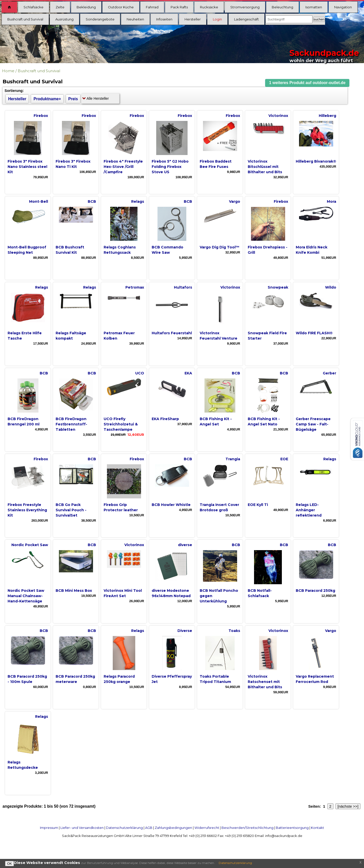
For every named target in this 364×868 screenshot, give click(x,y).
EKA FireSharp (165, 419)
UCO (140, 373)
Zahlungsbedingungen (173, 828)
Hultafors (183, 287)
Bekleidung (86, 7)
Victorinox (278, 116)
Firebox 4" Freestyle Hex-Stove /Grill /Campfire (123, 167)
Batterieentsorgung (292, 828)
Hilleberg (327, 116)
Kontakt (317, 828)
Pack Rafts (179, 7)
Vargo (235, 201)
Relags (138, 201)
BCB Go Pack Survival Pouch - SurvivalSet (71, 510)
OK (9, 864)
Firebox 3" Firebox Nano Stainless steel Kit (27, 167)
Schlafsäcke (33, 7)
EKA (188, 373)
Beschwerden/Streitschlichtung (247, 828)
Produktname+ (47, 99)
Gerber (329, 373)
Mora (332, 201)
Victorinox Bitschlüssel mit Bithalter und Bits (265, 167)
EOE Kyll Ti (258, 505)
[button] (307, 83)
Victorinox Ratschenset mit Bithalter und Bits (265, 682)
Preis (73, 99)
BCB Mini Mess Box (74, 591)
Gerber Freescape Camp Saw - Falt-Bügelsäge (313, 424)
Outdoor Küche (121, 7)
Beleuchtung (282, 7)
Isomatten (314, 7)
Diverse (185, 631)
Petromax (135, 287)
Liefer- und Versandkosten (82, 828)
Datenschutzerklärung (124, 828)
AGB (149, 828)
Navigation (343, 7)
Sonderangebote (100, 19)
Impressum (49, 828)
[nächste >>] (348, 806)
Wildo (331, 287)
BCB (92, 201)
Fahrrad (152, 7)
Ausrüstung (64, 19)
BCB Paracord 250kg (315, 591)
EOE (284, 459)
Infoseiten (164, 19)
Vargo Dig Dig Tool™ (220, 247)
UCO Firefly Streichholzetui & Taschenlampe (121, 424)
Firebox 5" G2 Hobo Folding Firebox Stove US (170, 167)
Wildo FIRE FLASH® (314, 333)
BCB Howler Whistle (171, 505)
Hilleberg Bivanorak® (316, 161)
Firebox (41, 116)
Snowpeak (278, 287)
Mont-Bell (39, 201)
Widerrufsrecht (207, 828)
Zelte (60, 7)
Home (8, 71)
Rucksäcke (209, 7)
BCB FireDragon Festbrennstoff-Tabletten (71, 424)
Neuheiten (135, 19)
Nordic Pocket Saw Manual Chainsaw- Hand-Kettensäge (26, 596)
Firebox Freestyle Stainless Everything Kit (27, 510)
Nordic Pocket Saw (30, 545)
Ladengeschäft (246, 19)
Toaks (234, 631)
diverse (185, 545)
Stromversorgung (245, 7)
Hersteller (193, 19)
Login (217, 19)
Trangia (233, 459)
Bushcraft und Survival (25, 19)
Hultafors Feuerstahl (172, 333)
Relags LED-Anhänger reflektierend (309, 510)
